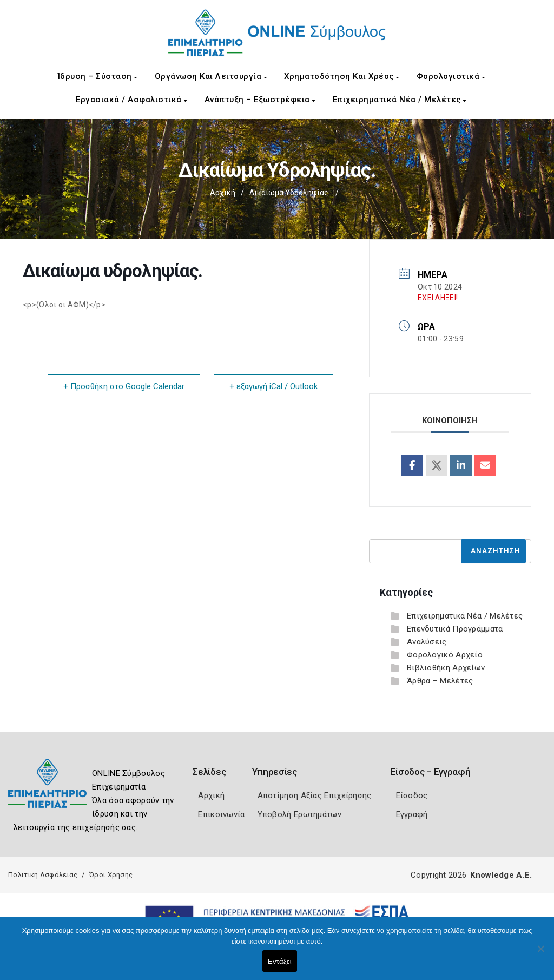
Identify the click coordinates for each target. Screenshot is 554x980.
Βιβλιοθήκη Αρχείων (446, 668)
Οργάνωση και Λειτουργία (211, 76)
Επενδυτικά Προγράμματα (455, 629)
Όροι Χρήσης (111, 875)
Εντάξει (280, 961)
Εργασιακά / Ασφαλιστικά (131, 100)
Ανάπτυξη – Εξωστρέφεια (260, 100)
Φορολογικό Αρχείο (445, 655)
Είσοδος (412, 795)
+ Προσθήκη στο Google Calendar (124, 386)
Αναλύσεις (427, 642)
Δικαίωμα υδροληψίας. (290, 193)
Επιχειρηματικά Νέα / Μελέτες (400, 100)
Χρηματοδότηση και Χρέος (342, 76)
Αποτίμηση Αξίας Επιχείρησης (315, 795)
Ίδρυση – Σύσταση (97, 76)
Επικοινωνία (221, 814)
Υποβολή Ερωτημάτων (299, 814)
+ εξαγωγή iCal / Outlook (273, 386)
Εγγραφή (412, 814)
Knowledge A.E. (501, 875)
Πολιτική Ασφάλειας (43, 875)
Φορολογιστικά (451, 76)
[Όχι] (540, 954)
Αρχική (223, 193)
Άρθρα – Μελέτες (440, 681)
